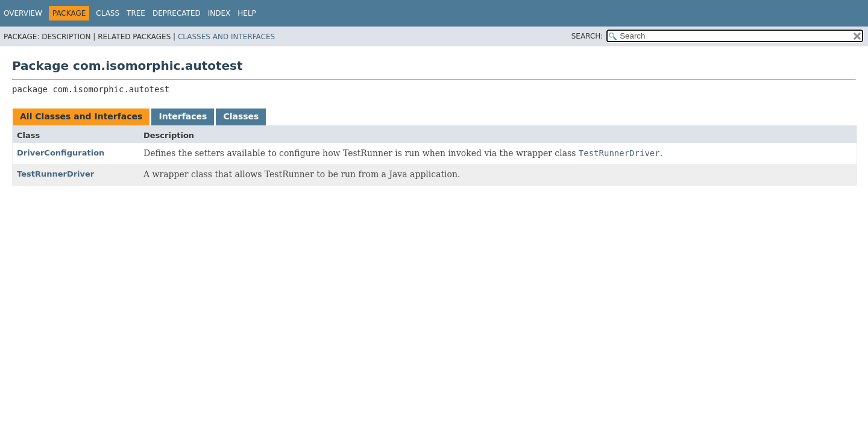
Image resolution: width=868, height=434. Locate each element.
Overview (23, 13)
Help (247, 13)
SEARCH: (587, 36)
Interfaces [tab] (183, 116)
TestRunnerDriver (55, 174)
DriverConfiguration (61, 153)
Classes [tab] (241, 116)
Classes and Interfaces (226, 37)
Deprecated (177, 13)
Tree (136, 13)
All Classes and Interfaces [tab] (81, 116)
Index (219, 13)
